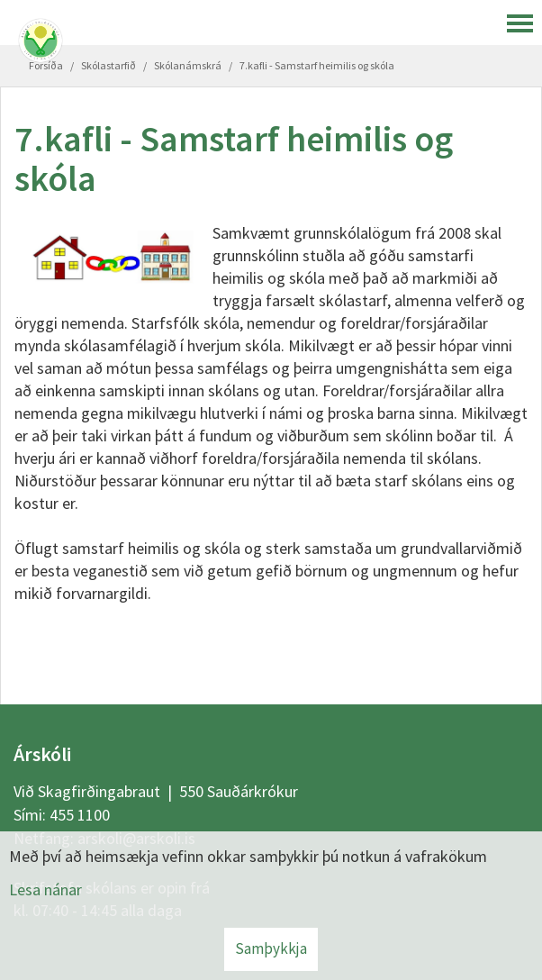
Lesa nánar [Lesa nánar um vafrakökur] (45, 889)
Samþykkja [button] (271, 948)
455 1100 (80, 815)
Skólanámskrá (188, 65)
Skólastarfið (108, 65)
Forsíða (46, 65)
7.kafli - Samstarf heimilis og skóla (317, 65)
